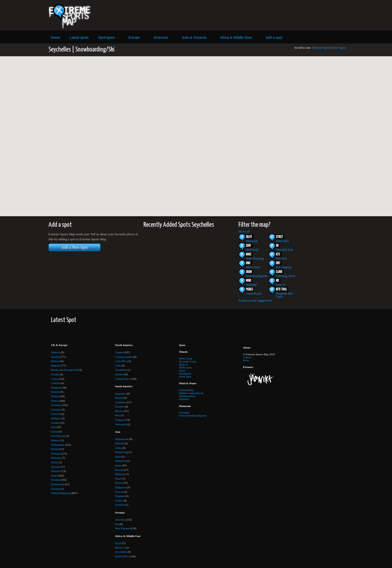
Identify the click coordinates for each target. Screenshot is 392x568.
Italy (53, 427)
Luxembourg (58, 436)
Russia (119, 483)
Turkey (119, 500)
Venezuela (121, 424)
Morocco (120, 547)
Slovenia (56, 471)
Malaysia (120, 474)
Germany (56, 405)
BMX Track (253, 267)
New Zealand (122, 528)
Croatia (55, 374)
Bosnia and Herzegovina (64, 370)
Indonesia (120, 461)
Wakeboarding (187, 396)
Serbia (54, 462)
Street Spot (282, 241)
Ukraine (55, 489)
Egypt (118, 543)
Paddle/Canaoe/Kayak (191, 393)
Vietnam (120, 505)
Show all (244, 231)
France (55, 401)
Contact (247, 357)
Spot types (106, 37)
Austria (55, 357)
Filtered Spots (321, 48)
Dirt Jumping (284, 267)
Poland (55, 449)
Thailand (120, 496)
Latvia (54, 431)
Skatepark (252, 241)
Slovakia (56, 467)
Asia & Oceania (194, 37)
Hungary (56, 418)
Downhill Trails (188, 361)
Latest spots (79, 37)
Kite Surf (281, 258)
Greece (55, 414)
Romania (56, 458)
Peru (117, 415)
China (118, 448)
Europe (134, 37)
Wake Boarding (255, 258)
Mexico (119, 411)
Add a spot (274, 37)
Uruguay (120, 420)
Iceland (55, 423)
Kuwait (119, 470)
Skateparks (185, 373)
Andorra (56, 352)
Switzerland (58, 484)
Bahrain (119, 443)
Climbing (184, 412)
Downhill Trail (284, 250)
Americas (161, 37)
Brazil (118, 398)
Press (246, 360)
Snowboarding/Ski (257, 276)
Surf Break (252, 250)
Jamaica (119, 374)
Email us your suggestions (255, 300)
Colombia (120, 402)
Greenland (121, 370)
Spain (54, 475)
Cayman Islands (124, 357)
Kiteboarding (186, 390)
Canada (119, 352)
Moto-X (281, 285)
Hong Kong (121, 452)
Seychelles (121, 552)
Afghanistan (122, 439)
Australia (120, 519)
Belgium (56, 365)
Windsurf (251, 285)
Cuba (118, 365)
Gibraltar (56, 409)
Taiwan (119, 492)
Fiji (117, 524)
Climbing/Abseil (286, 276)
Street (182, 370)
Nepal (118, 478)
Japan (118, 465)
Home (55, 37)
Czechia (55, 383)
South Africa (122, 556)
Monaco (55, 440)
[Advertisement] (242, 15)
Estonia (55, 392)
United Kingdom (60, 493)
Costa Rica (121, 361)
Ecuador (120, 406)
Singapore (121, 487)
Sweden (55, 480)
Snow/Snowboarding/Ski (193, 415)
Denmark (56, 387)
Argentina (120, 393)
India (118, 456)
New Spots (339, 48)
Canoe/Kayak (254, 293)
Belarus (55, 361)
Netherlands (58, 445)
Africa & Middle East (236, 37)
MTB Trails (185, 367)
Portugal (56, 453)
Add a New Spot (74, 247)
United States (122, 379)
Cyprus (55, 379)
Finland (55, 396)
